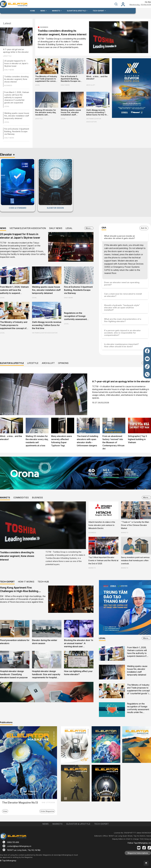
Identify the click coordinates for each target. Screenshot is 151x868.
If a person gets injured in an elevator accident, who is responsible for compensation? (122, 333)
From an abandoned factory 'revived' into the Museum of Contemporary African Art (113, 442)
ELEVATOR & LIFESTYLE (12, 363)
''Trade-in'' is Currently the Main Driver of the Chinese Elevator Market (135, 525)
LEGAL (7, 106)
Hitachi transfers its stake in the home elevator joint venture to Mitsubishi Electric (102, 525)
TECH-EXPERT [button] (99, 11)
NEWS (3, 228)
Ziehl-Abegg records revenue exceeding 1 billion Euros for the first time (97, 112)
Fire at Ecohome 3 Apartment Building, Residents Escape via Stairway (17, 131)
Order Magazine (47, 811)
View (5, 811)
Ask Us (144, 228)
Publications (6, 722)
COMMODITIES (21, 498)
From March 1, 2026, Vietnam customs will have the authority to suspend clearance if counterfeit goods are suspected (17, 97)
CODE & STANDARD (18, 208)
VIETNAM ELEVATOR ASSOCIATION (94, 120)
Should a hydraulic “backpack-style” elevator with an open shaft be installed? (122, 308)
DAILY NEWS (9, 70)
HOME (32, 11)
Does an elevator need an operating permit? (122, 284)
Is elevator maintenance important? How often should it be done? (121, 345)
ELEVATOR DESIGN (55, 208)
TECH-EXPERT (7, 582)
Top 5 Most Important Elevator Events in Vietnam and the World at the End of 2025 (103, 560)
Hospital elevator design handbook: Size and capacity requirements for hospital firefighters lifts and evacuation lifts (46, 675)
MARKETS (5, 498)
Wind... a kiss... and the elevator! (97, 78)
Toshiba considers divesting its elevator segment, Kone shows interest (16, 79)
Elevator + (7, 155)
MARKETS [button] (56, 11)
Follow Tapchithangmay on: (139, 843)
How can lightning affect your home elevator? (78, 673)
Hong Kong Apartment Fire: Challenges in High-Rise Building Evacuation (19, 591)
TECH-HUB (43, 582)
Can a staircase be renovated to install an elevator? (123, 295)
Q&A (104, 228)
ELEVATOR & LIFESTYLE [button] (77, 11)
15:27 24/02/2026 (101, 403)
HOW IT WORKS (26, 582)
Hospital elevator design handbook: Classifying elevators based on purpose (14, 674)
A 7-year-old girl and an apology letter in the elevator (16, 51)
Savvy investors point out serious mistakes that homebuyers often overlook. (135, 560)
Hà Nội (148, 2)
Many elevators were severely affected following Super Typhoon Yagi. (62, 441)
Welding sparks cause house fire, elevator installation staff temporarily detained (17, 116)
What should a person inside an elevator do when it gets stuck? (120, 237)
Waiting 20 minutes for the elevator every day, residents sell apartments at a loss (46, 112)
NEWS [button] (43, 11)
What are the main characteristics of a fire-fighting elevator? (123, 320)
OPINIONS (63, 363)
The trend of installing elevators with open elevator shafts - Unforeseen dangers (87, 441)
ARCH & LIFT (91, 85)
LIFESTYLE (7, 56)
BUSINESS (8, 85)
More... (89, 228)
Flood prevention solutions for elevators (15, 642)
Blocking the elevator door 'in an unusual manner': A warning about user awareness (79, 644)
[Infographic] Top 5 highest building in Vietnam (137, 439)
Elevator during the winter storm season (45, 642)
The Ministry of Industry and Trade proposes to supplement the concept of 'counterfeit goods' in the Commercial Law (46, 79)
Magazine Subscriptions (138, 853)
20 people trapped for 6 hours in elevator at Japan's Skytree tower (16, 63)
